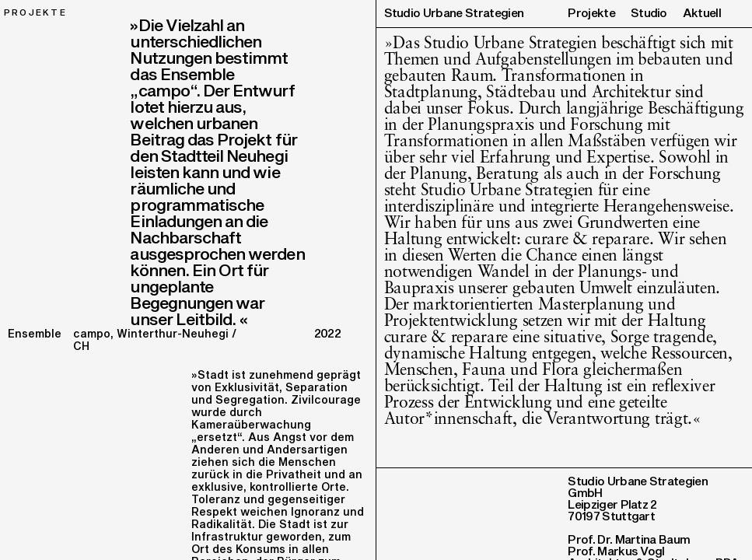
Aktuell (702, 14)
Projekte (591, 14)
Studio (649, 14)
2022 (327, 334)
